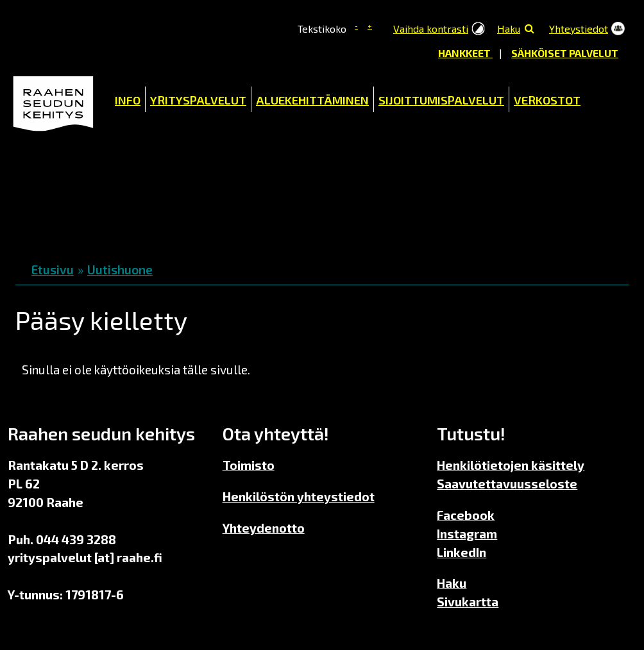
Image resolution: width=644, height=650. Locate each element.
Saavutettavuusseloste (507, 484)
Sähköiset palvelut (565, 53)
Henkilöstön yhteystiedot (299, 496)
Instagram (467, 534)
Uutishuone (120, 270)
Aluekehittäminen (312, 100)
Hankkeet (465, 53)
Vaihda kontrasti (431, 29)
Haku (509, 29)
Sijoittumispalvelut (441, 100)
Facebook (466, 515)
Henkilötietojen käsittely (511, 465)
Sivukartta (468, 602)
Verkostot (547, 100)
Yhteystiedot (579, 29)
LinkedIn (462, 552)
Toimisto (249, 465)
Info (128, 100)
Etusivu (53, 270)
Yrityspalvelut (198, 100)
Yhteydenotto (264, 528)
